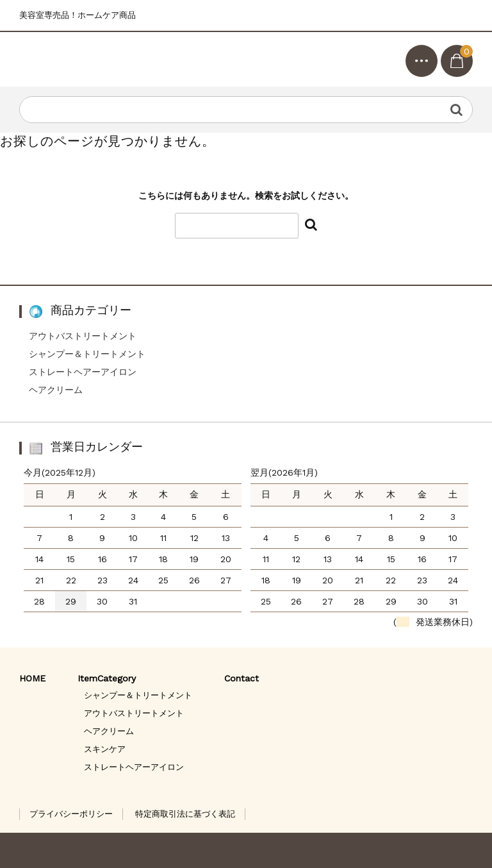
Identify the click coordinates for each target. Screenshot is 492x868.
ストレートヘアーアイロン (83, 372)
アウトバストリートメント (83, 336)
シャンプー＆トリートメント (87, 354)
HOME (32, 678)
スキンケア (105, 749)
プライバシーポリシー (71, 814)
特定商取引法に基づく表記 (185, 814)
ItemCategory (107, 678)
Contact (242, 678)
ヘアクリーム (56, 390)
